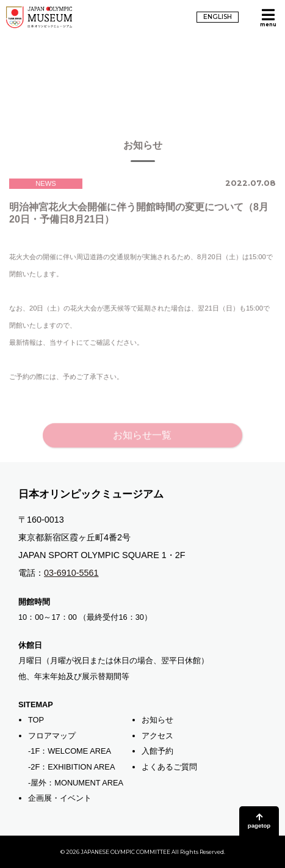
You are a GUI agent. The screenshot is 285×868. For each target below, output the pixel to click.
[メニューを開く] (268, 17)
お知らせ (157, 720)
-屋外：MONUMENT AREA (76, 783)
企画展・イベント (60, 798)
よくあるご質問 (169, 767)
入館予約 (157, 751)
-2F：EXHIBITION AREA (71, 767)
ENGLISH (218, 17)
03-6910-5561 (71, 573)
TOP (36, 720)
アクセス (157, 736)
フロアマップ (52, 736)
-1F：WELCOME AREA (70, 751)
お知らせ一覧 (142, 442)
